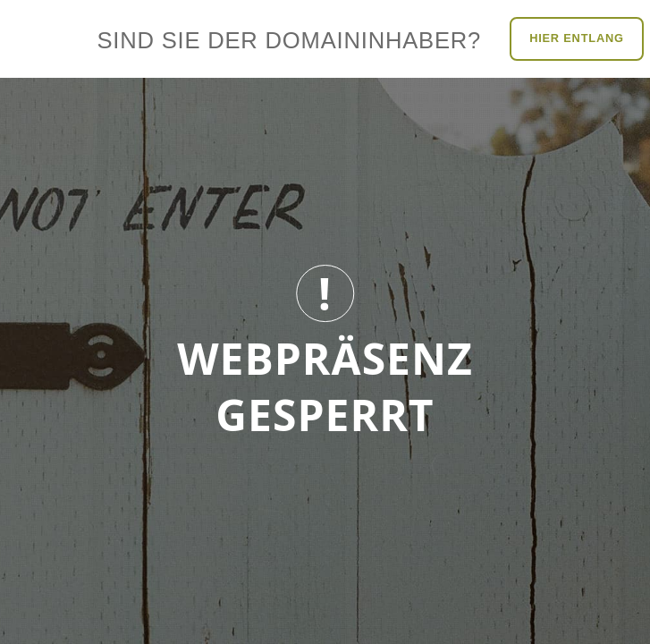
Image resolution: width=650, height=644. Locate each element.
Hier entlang (577, 38)
